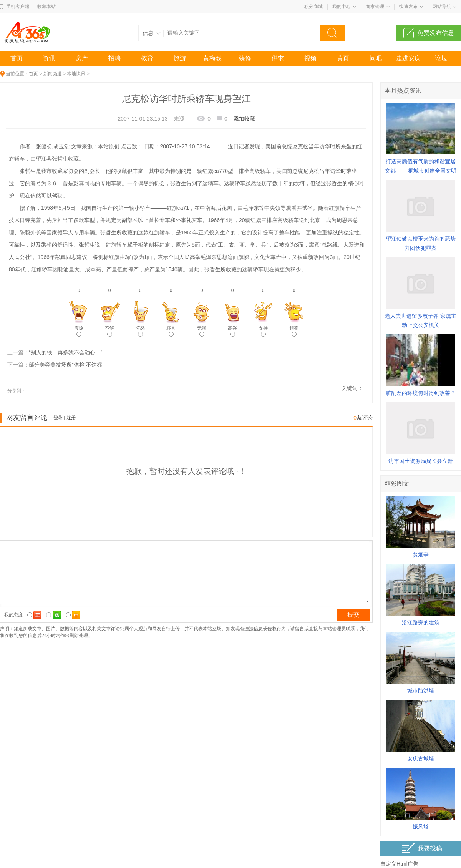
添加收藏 (244, 119)
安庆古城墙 (421, 758)
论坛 (441, 58)
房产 (82, 58)
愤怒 (140, 331)
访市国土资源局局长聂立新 (421, 461)
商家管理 (375, 7)
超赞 (294, 331)
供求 (278, 58)
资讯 (49, 58)
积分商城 (313, 7)
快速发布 (408, 7)
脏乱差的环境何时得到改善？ (421, 393)
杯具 (171, 331)
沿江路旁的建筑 (421, 622)
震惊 (79, 331)
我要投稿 (422, 848)
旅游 (180, 58)
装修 (245, 58)
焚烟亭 (421, 554)
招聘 (114, 58)
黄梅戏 (212, 58)
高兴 (232, 331)
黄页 (343, 58)
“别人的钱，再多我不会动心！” (66, 352)
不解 (109, 331)
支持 (263, 331)
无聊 (202, 331)
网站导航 (442, 7)
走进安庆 (408, 58)
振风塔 (421, 827)
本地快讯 (76, 74)
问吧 (376, 58)
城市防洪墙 (421, 690)
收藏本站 (46, 7)
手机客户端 (18, 7)
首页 (17, 58)
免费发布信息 (436, 33)
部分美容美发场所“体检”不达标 (66, 365)
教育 (147, 58)
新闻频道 (53, 74)
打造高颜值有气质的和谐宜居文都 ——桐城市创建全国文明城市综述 (421, 171)
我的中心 (342, 7)
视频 (310, 58)
